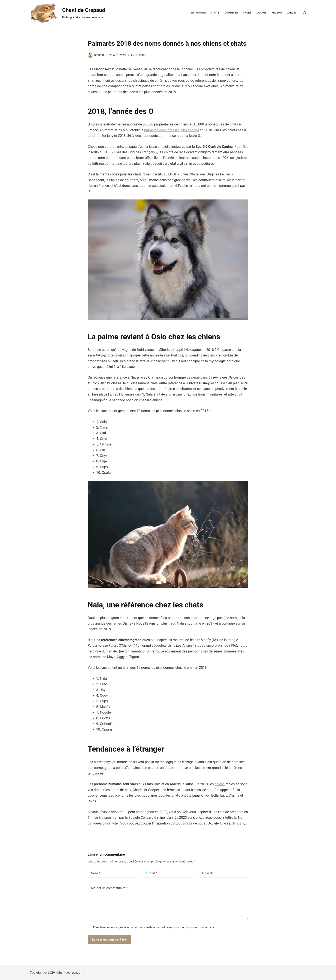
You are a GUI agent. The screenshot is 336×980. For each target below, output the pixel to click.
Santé (215, 13)
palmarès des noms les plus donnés (172, 130)
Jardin (291, 13)
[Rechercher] (305, 13)
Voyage (262, 13)
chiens (220, 784)
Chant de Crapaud (84, 10)
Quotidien (231, 13)
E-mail (151, 873)
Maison (277, 13)
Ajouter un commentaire (109, 888)
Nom (95, 873)
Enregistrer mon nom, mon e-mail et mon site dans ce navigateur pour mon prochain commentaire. (154, 927)
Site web (207, 873)
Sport (247, 13)
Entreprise (198, 13)
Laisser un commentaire (109, 939)
